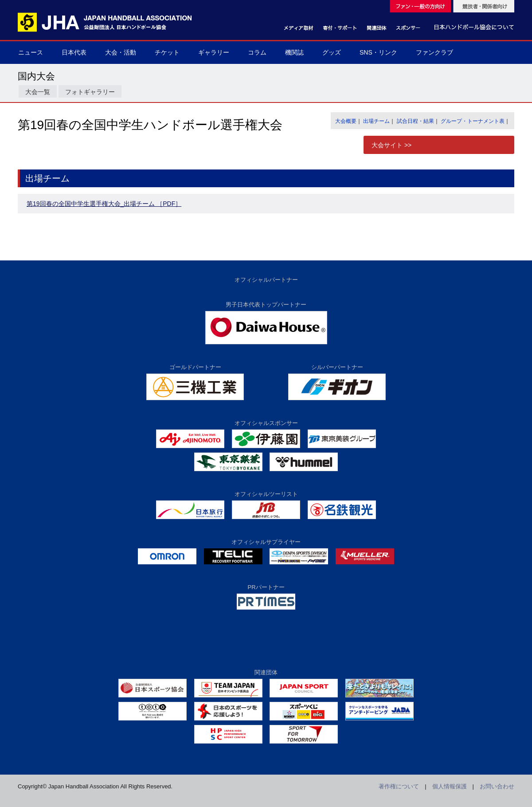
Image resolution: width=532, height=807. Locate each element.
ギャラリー (214, 52)
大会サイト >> (391, 145)
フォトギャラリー (90, 92)
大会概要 (346, 121)
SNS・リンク (378, 52)
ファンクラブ (434, 52)
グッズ (332, 52)
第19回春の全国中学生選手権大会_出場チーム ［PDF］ (104, 204)
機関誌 (294, 52)
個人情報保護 (450, 786)
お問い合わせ (497, 786)
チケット (167, 52)
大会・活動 (121, 52)
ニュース (31, 52)
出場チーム (376, 121)
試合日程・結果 (415, 121)
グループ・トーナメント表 (473, 121)
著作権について (399, 786)
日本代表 (74, 52)
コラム (257, 52)
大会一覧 (38, 92)
